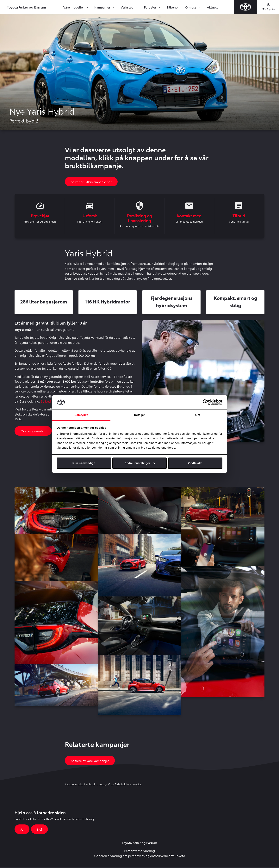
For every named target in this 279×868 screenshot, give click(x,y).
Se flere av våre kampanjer (90, 761)
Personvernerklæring (139, 851)
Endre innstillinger (140, 463)
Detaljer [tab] (139, 415)
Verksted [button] (127, 7)
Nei (39, 830)
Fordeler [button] (150, 7)
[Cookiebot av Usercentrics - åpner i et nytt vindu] (205, 402)
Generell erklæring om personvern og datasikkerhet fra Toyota (140, 856)
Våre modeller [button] (74, 7)
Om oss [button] (191, 7)
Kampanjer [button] (103, 7)
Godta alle (195, 463)
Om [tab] (198, 415)
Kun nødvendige (84, 463)
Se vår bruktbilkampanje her (91, 182)
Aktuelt (212, 7)
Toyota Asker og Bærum (27, 7)
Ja (22, 830)
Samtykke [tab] (81, 415)
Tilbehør (173, 7)
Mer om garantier (33, 431)
